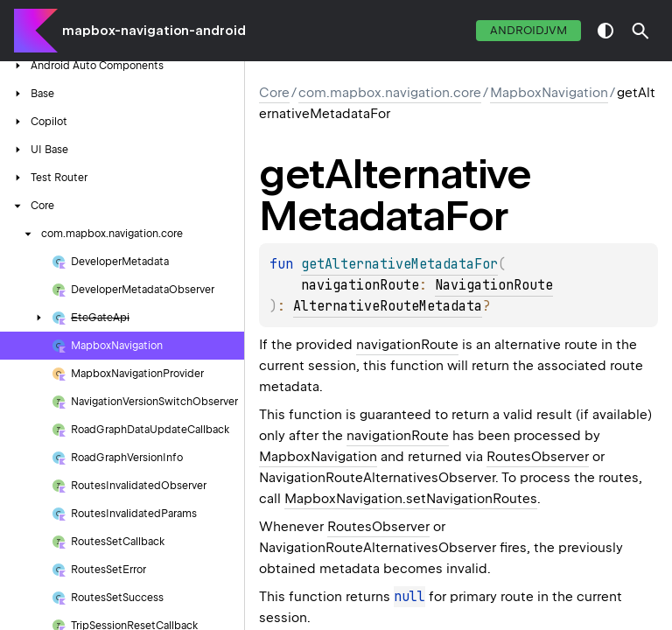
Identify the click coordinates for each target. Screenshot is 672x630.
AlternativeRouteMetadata (388, 306)
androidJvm (528, 30)
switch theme (605, 31)
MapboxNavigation (549, 93)
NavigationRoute (494, 285)
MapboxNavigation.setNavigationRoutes (411, 499)
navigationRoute (407, 345)
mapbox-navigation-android (154, 31)
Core (274, 93)
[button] (640, 31)
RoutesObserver (538, 457)
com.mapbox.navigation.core (390, 93)
